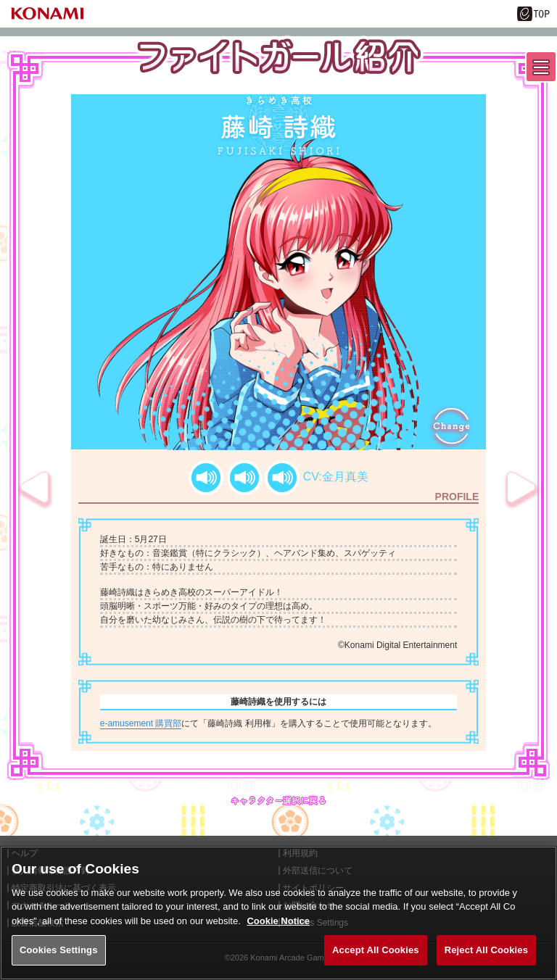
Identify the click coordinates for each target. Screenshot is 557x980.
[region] (278, 913)
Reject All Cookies (486, 950)
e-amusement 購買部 (141, 723)
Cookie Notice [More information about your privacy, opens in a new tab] (278, 921)
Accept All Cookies (376, 950)
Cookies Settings (59, 950)
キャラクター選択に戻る (278, 800)
